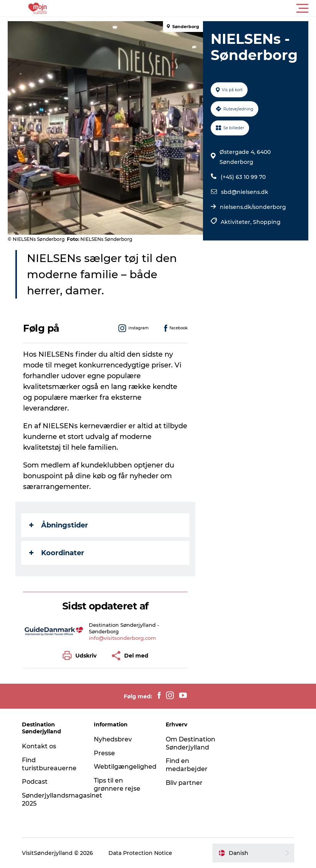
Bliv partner (184, 783)
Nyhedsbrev (113, 739)
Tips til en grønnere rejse (117, 785)
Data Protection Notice (140, 853)
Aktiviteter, (237, 222)
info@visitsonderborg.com (122, 638)
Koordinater (57, 553)
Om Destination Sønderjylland (190, 743)
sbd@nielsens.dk (245, 192)
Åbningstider (59, 525)
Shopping (267, 222)
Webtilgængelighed (125, 767)
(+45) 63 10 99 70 (243, 177)
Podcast (35, 782)
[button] (193, 8)
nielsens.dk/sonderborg (253, 207)
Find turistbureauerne (49, 764)
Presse (104, 753)
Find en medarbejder (187, 765)
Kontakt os (39, 746)
